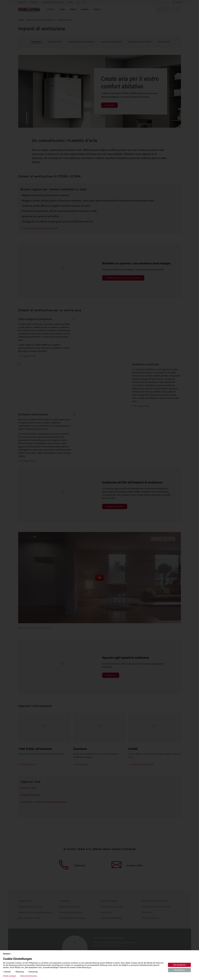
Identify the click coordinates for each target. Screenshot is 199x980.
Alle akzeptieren (179, 965)
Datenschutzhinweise (29, 976)
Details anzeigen (10, 976)
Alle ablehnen (179, 970)
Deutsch (7, 954)
